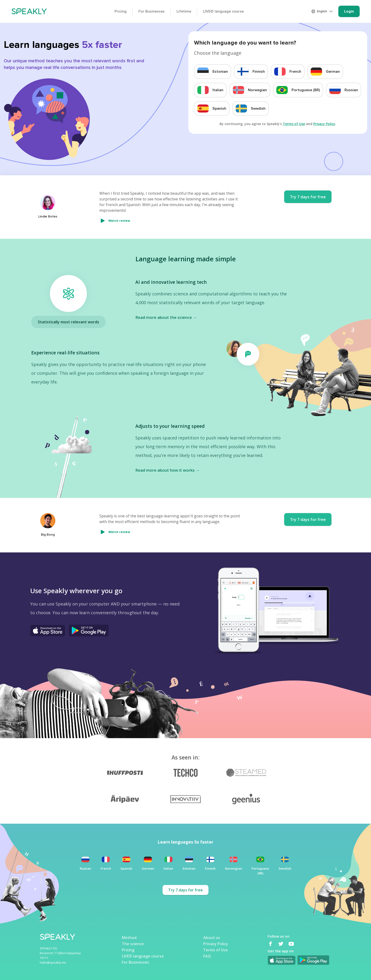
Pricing (121, 11)
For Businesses (152, 11)
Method (129, 937)
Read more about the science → (166, 317)
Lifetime (184, 11)
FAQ (207, 956)
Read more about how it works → (168, 470)
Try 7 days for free (308, 197)
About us (212, 937)
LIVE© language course (223, 11)
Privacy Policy (324, 124)
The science (133, 944)
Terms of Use (294, 124)
